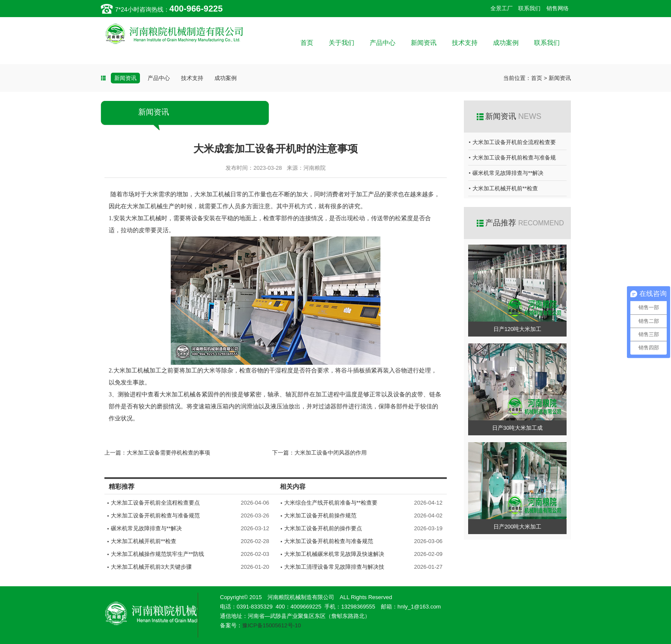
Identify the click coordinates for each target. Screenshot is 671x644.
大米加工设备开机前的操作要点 (323, 528)
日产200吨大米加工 (518, 527)
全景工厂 (502, 8)
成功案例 (506, 43)
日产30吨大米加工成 (517, 428)
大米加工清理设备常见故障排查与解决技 (334, 567)
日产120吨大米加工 (518, 329)
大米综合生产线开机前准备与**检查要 (331, 503)
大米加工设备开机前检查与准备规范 (155, 515)
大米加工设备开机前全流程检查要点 (155, 503)
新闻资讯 (424, 43)
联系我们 (529, 8)
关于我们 (341, 43)
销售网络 (558, 8)
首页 (307, 43)
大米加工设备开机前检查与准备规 (514, 158)
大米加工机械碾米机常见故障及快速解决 (334, 554)
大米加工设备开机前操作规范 (320, 515)
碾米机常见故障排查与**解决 (146, 528)
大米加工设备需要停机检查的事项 (168, 453)
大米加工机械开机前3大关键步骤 (151, 567)
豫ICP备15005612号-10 (272, 625)
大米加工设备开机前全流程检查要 (514, 142)
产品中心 (383, 43)
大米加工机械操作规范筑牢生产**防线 (157, 554)
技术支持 (465, 43)
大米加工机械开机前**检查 (144, 541)
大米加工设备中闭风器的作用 (331, 453)
